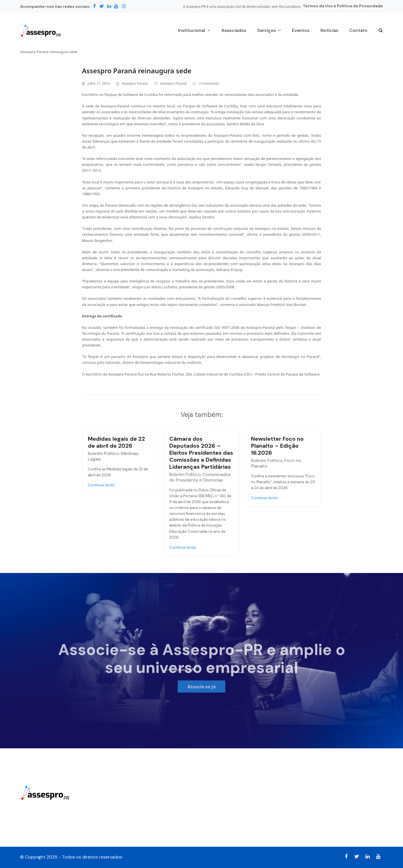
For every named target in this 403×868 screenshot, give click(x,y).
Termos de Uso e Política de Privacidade (343, 6)
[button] (381, 31)
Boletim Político (104, 453)
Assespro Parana (135, 83)
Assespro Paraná (174, 83)
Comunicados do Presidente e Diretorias (200, 477)
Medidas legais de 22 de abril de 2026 (116, 442)
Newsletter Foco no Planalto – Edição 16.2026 (277, 446)
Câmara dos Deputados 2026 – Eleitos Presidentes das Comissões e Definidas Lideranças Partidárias (201, 453)
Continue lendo (101, 485)
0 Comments (209, 83)
